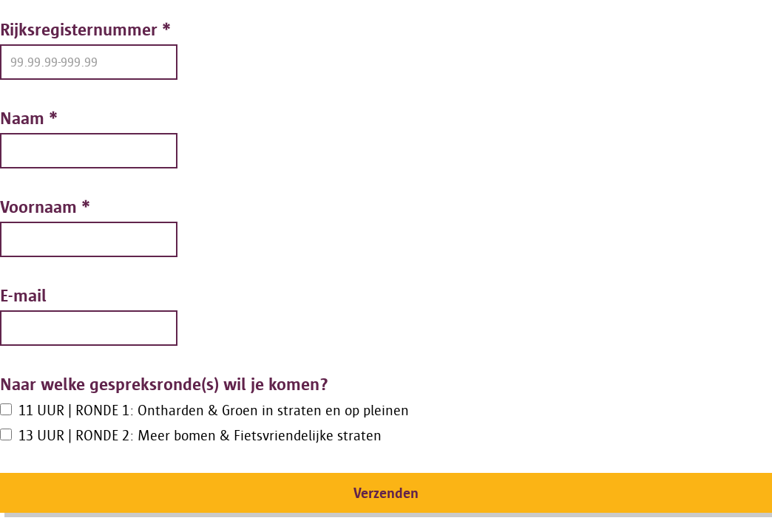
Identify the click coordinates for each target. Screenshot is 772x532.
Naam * (29, 118)
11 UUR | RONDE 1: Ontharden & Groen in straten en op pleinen (214, 410)
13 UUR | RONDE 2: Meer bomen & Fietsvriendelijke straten (200, 435)
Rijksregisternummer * (85, 29)
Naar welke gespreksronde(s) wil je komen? (164, 384)
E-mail (23, 295)
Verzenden (386, 493)
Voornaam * (45, 207)
